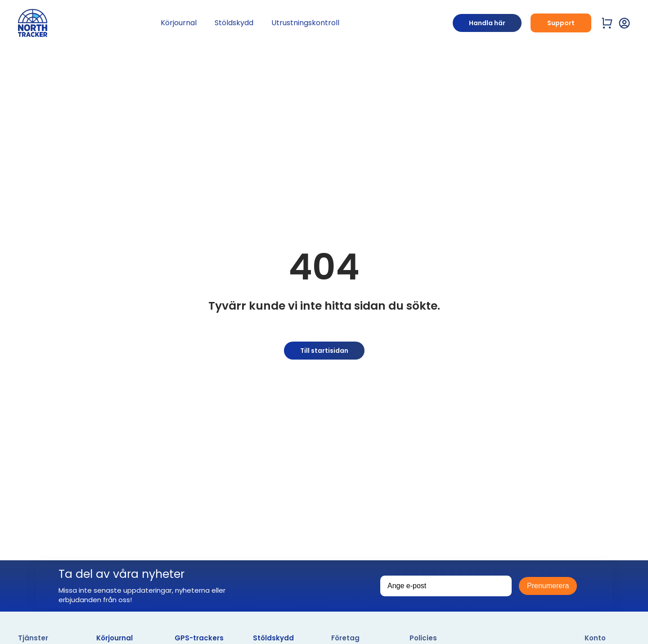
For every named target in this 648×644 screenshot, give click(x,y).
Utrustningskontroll (305, 23)
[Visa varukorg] (607, 23)
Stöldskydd (234, 23)
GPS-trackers (199, 638)
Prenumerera (548, 586)
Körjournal (179, 23)
